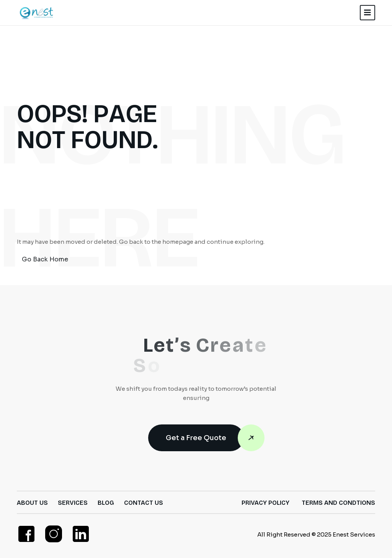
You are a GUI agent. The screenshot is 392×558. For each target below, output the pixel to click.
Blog (106, 503)
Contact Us (144, 503)
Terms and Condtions (338, 503)
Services (73, 503)
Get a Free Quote (205, 438)
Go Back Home (45, 259)
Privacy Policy (265, 503)
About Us (32, 503)
